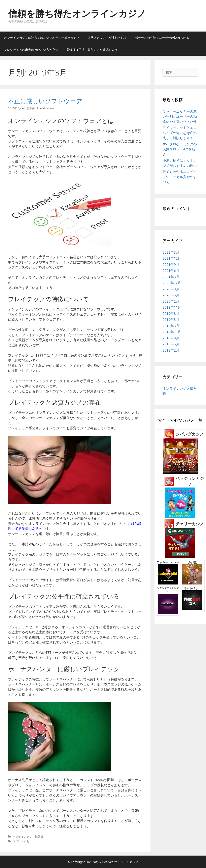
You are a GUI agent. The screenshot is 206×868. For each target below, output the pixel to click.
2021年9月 (171, 265)
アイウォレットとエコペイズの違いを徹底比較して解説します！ (180, 133)
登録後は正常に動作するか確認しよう (92, 50)
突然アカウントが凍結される (107, 38)
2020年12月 (172, 283)
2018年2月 (171, 350)
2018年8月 (171, 338)
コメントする (21, 841)
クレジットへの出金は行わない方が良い (31, 50)
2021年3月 (171, 277)
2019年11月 (172, 307)
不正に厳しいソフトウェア (45, 101)
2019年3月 (171, 326)
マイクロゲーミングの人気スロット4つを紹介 (180, 149)
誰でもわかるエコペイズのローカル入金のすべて (180, 177)
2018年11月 (172, 332)
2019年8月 (171, 314)
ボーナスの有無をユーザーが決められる (162, 38)
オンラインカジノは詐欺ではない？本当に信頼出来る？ (42, 38)
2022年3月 (171, 252)
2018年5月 (171, 344)
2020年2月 (171, 301)
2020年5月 (171, 295)
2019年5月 (171, 320)
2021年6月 (171, 271)
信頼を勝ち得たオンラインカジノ (77, 13)
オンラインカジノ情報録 (28, 837)
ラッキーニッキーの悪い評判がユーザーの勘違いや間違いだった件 (180, 116)
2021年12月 (172, 258)
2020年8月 (171, 289)
